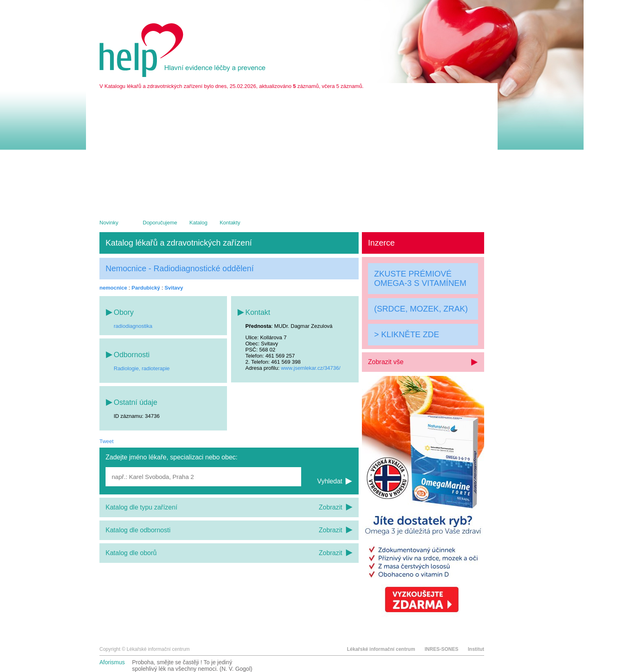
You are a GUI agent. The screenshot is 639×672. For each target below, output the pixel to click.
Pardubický (146, 288)
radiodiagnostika (133, 326)
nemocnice (113, 288)
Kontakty (230, 223)
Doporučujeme (160, 223)
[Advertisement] (292, 150)
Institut (476, 649)
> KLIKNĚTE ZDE (407, 334)
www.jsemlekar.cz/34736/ (311, 368)
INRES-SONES (442, 649)
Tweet (107, 441)
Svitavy (174, 288)
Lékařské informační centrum (381, 649)
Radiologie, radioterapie (142, 368)
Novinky (109, 223)
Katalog (198, 223)
